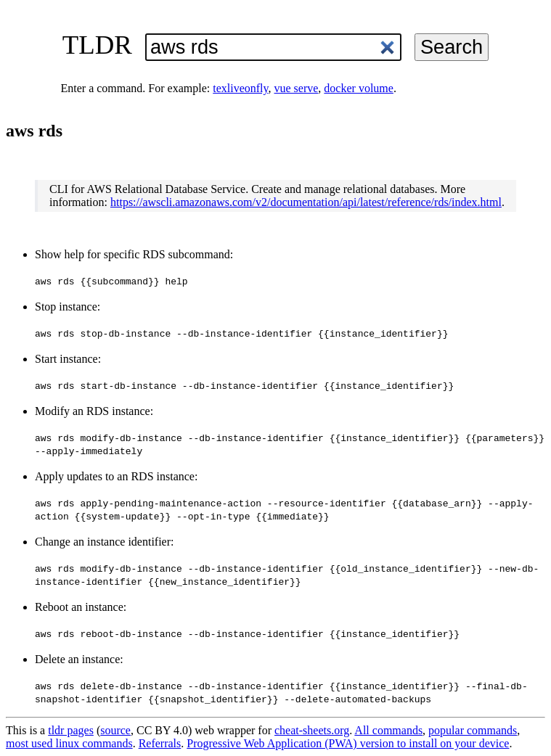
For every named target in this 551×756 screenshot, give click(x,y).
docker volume (359, 88)
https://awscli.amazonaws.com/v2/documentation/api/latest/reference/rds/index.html (306, 202)
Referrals (160, 743)
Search (452, 47)
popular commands (473, 730)
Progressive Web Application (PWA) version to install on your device (348, 743)
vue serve (297, 88)
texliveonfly (240, 88)
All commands (388, 730)
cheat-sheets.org (312, 730)
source (115, 730)
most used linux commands (69, 743)
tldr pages (71, 730)
